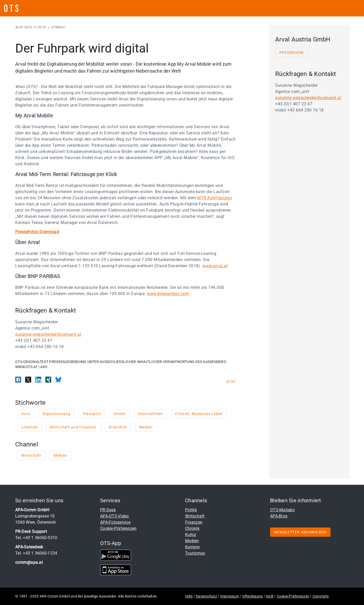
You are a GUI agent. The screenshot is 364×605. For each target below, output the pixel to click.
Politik (191, 510)
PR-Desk (108, 510)
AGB (270, 596)
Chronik (192, 528)
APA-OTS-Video (114, 516)
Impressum (230, 596)
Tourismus (195, 553)
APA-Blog (279, 516)
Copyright (321, 596)
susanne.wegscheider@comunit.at (48, 334)
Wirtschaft (195, 516)
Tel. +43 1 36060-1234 (36, 553)
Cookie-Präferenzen (118, 528)
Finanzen (194, 522)
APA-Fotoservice (115, 522)
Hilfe (189, 596)
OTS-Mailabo (282, 510)
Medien (192, 541)
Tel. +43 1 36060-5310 (36, 538)
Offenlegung (253, 596)
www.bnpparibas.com (168, 294)
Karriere (192, 547)
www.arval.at (215, 266)
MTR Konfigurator (215, 198)
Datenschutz (206, 596)
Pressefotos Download (37, 232)
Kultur (191, 535)
